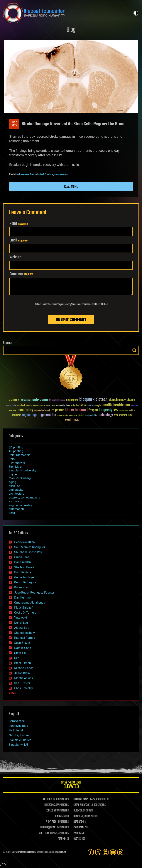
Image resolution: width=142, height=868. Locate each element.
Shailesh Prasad (25, 567)
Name (19, 223)
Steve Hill (20, 653)
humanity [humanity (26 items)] (134, 406)
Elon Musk (16, 467)
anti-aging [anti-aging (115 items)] (40, 400)
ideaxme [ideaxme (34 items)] (12, 411)
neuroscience (61, 175)
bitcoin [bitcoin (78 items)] (131, 400)
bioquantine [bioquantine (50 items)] (72, 400)
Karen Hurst (22, 587)
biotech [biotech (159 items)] (102, 400)
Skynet (13, 474)
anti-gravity (16, 490)
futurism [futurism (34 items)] (91, 406)
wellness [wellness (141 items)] (72, 420)
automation (16, 509)
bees (12, 513)
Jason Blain (22, 673)
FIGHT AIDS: (51, 822)
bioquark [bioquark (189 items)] (87, 400)
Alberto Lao (22, 628)
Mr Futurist (16, 730)
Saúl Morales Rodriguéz (30, 547)
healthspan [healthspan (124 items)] (122, 405)
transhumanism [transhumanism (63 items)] (123, 415)
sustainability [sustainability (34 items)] (91, 416)
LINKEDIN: (49, 805)
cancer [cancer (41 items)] (29, 406)
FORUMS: (62, 839)
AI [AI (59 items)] (19, 400)
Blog (71, 30)
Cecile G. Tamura (25, 613)
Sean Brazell (22, 643)
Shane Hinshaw (24, 633)
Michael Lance (24, 668)
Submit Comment (71, 320)
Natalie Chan (23, 648)
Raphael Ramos (25, 638)
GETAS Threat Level (71, 785)
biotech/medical (45, 175)
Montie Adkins (24, 678)
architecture (16, 494)
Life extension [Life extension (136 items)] (75, 410)
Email (18, 240)
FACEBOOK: (47, 799)
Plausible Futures (20, 740)
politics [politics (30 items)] (132, 411)
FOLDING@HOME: (48, 828)
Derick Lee (21, 623)
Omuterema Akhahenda (30, 603)
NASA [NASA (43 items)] (116, 411)
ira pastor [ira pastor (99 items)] (57, 410)
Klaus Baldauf (23, 608)
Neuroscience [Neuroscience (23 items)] (124, 411)
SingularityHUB (19, 745)
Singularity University (22, 470)
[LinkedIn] (106, 852)
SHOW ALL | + (14, 693)
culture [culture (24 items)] (48, 406)
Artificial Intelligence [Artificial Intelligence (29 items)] (57, 400)
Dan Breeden (23, 562)
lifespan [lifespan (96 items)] (92, 410)
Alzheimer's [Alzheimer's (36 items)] (26, 400)
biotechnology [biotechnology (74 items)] (117, 400)
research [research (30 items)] (60, 416)
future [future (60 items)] (83, 405)
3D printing (16, 447)
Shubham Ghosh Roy (28, 552)
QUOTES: (77, 839)
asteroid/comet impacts (24, 497)
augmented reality (20, 505)
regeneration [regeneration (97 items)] (47, 415)
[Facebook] (91, 852)
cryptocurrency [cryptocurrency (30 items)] (39, 406)
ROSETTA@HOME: (47, 833)
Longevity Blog (18, 726)
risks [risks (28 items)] (66, 415)
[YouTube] (113, 852)
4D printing (16, 451)
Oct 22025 (14, 124)
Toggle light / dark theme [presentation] (136, 13)
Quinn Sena (22, 557)
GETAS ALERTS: (81, 805)
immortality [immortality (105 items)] (25, 410)
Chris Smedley (24, 688)
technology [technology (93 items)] (105, 415)
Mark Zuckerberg (20, 478)
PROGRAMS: (79, 828)
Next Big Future (19, 735)
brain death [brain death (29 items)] (21, 406)
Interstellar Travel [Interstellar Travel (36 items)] (42, 411)
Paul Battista (23, 572)
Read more (71, 187)
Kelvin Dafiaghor (25, 582)
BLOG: (76, 811)
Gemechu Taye (24, 577)
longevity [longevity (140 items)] (106, 410)
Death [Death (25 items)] (53, 406)
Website (15, 257)
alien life (14, 486)
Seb (17, 658)
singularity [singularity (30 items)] (73, 416)
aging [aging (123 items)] (13, 400)
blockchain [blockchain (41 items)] (11, 406)
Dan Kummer (23, 598)
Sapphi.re (62, 852)
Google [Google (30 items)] (98, 406)
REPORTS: (78, 822)
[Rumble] (120, 852)
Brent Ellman (23, 663)
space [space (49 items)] (81, 415)
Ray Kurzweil (17, 463)
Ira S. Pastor (22, 683)
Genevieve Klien (27, 175)
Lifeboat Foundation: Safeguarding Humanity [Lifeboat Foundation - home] (62, 13)
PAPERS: (77, 833)
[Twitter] (98, 852)
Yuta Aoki (21, 618)
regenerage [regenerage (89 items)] (30, 415)
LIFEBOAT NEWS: (81, 799)
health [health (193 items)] (107, 405)
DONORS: (59, 816)
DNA (12, 459)
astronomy (16, 501)
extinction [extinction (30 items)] (75, 406)
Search (134, 350)
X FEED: (50, 811)
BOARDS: (78, 816)
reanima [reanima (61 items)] (17, 415)
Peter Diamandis (20, 455)
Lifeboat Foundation (26, 852)
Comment (21, 274)
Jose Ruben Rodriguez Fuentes (34, 593)
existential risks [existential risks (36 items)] (63, 406)
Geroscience (17, 721)
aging (12, 482)
